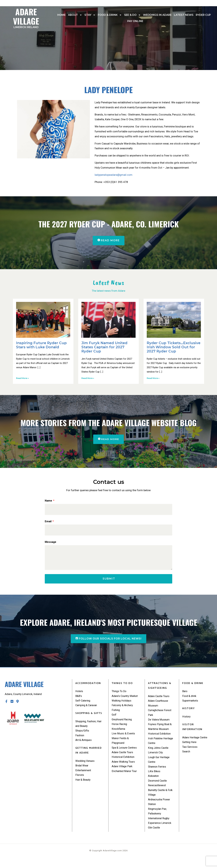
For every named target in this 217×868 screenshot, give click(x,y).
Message (51, 543)
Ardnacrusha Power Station (160, 809)
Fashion (80, 740)
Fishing (116, 714)
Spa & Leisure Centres (125, 753)
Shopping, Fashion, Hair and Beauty (89, 728)
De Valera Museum (159, 724)
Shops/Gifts (83, 735)
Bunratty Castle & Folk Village (161, 800)
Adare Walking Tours (124, 768)
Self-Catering (83, 704)
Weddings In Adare (157, 15)
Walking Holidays (122, 704)
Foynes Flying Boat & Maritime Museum (160, 731)
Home (61, 15)
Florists (80, 781)
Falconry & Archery (123, 709)
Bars (185, 695)
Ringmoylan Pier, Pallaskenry (158, 819)
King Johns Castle (159, 753)
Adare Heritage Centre (196, 742)
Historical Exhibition (123, 763)
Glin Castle (154, 836)
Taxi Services (190, 751)
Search (186, 756)
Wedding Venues (85, 766)
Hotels (79, 695)
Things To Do (120, 695)
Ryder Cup (203, 15)
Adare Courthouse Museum (159, 707)
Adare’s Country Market (126, 699)
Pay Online (135, 21)
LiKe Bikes (154, 778)
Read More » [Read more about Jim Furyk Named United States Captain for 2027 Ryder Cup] (88, 378)
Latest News (184, 15)
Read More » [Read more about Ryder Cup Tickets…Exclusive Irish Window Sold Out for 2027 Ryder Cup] (153, 378)
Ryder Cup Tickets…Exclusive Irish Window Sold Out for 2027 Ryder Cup (174, 347)
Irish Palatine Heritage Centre (161, 746)
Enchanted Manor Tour (125, 778)
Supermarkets (191, 704)
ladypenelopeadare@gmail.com (114, 175)
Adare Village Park (123, 773)
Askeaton (154, 782)
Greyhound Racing (123, 724)
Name (49, 501)
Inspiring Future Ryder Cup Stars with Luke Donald (41, 345)
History (187, 720)
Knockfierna (119, 734)
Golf (114, 719)
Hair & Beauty (83, 785)
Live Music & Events (123, 739)
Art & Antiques (84, 745)
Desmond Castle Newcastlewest (158, 790)
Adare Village (26, 17)
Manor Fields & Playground (121, 746)
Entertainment (84, 776)
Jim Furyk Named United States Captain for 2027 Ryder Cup (104, 347)
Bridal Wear (82, 771)
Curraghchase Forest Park (161, 717)
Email (48, 522)
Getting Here (190, 746)
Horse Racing (120, 729)
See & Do (132, 15)
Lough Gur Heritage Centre (160, 765)
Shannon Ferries (158, 773)
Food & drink (110, 15)
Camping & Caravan (87, 709)
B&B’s (79, 699)
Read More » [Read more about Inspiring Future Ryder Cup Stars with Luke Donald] (22, 378)
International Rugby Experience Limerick (160, 829)
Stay (90, 15)
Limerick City (156, 758)
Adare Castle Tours (123, 758)
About (75, 15)
